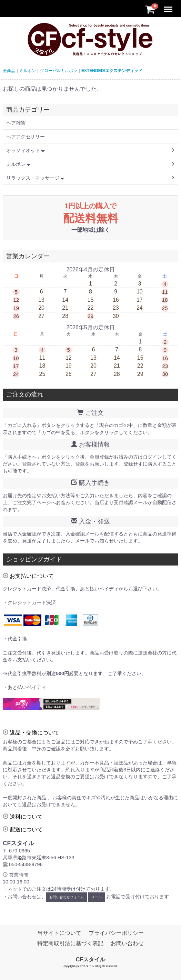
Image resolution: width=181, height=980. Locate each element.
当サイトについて (59, 933)
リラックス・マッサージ (35, 178)
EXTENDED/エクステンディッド (112, 71)
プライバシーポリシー (116, 933)
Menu (169, 6)
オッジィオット (26, 150)
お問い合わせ (127, 943)
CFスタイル (90, 959)
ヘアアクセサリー (26, 137)
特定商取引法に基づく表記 (70, 943)
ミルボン (28, 71)
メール (97, 897)
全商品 (9, 71)
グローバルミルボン (59, 71)
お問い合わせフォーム (67, 897)
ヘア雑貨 (16, 123)
